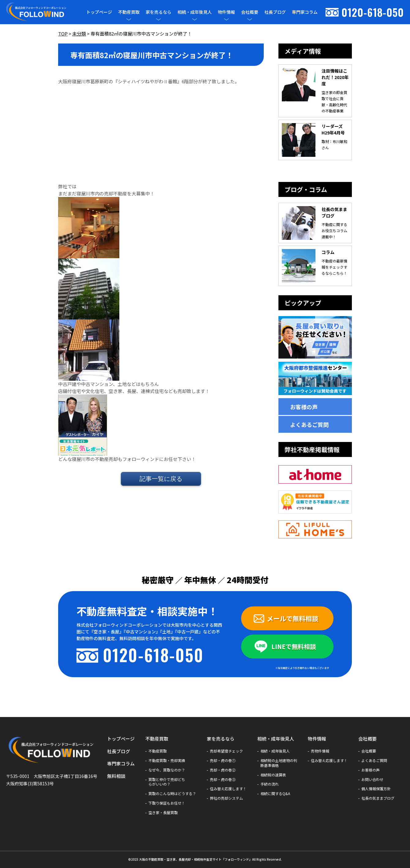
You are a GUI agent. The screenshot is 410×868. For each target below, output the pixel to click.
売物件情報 (320, 751)
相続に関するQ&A (275, 794)
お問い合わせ (372, 779)
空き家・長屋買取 (163, 813)
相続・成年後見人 (195, 12)
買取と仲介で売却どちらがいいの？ (167, 782)
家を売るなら (158, 12)
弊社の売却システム (226, 798)
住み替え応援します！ (228, 789)
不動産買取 (129, 12)
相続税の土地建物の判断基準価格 (279, 763)
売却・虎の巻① (223, 760)
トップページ (99, 12)
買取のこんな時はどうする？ (172, 794)
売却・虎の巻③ (223, 779)
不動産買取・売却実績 (167, 760)
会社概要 (250, 12)
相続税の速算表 (273, 775)
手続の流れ (270, 784)
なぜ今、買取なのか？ (167, 770)
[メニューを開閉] (129, 19)
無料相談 (116, 776)
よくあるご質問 (309, 425)
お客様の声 (304, 407)
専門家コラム (305, 12)
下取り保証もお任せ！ (167, 803)
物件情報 (226, 12)
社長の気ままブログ (378, 798)
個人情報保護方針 (376, 789)
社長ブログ (275, 12)
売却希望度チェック (226, 751)
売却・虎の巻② (223, 770)
